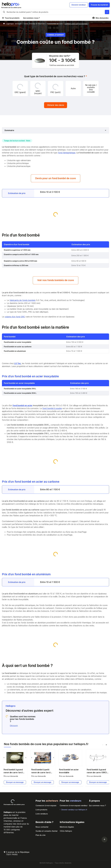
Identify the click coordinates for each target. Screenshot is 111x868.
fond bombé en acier (23, 405)
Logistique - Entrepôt (14, 24)
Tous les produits (12, 18)
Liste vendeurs (42, 814)
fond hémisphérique (67, 153)
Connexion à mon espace (46, 805)
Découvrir (14, 726)
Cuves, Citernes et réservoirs (35, 24)
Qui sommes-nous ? (31, 18)
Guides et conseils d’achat (47, 831)
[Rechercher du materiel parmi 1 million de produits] (107, 12)
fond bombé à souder (52, 408)
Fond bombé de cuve (55, 24)
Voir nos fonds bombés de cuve (56, 280)
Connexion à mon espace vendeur (74, 805)
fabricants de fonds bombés (23, 300)
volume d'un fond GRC (15, 317)
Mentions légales (67, 827)
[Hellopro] (4, 24)
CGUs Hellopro (66, 831)
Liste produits (41, 810)
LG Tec (18, 363)
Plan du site (40, 835)
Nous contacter (42, 827)
